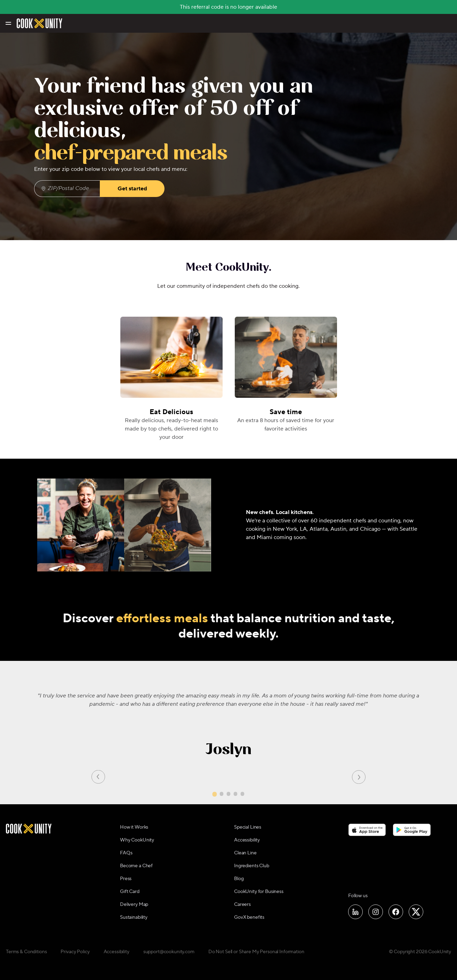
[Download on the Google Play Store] (412, 830)
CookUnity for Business (259, 892)
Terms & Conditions (26, 952)
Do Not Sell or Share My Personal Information (256, 952)
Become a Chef (136, 866)
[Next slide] (359, 777)
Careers (242, 904)
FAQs (126, 853)
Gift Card (130, 892)
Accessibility (247, 840)
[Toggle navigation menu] (8, 23)
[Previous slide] (98, 777)
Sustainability (134, 917)
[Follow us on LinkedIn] (355, 912)
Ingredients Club (252, 866)
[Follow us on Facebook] (396, 912)
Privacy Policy (75, 952)
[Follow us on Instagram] (376, 912)
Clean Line (245, 853)
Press (126, 879)
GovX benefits (249, 917)
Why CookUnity (137, 840)
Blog (239, 879)
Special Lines (248, 827)
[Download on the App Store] (367, 830)
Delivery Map (134, 904)
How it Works (134, 827)
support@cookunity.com (169, 952)
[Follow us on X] (416, 912)
